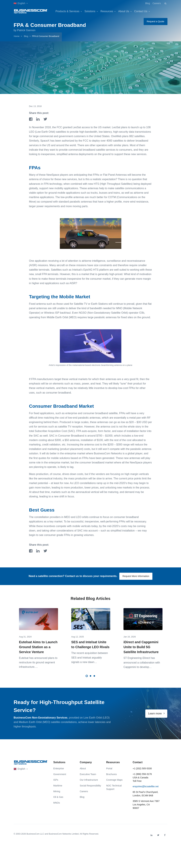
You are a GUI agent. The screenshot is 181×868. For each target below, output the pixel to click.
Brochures (112, 778)
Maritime (58, 790)
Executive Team (88, 778)
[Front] (31, 767)
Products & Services (67, 11)
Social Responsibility (90, 790)
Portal (109, 773)
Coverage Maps (114, 784)
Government (60, 778)
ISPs (56, 784)
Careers (157, 3)
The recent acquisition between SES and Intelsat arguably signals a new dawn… (90, 658)
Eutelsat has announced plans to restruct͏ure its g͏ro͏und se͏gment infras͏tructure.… (38, 663)
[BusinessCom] (31, 11)
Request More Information (136, 576)
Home (17, 36)
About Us (124, 11)
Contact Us (141, 11)
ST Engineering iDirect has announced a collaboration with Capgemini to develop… (142, 663)
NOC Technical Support (114, 791)
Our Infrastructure (89, 784)
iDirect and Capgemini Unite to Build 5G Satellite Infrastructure (141, 647)
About (83, 773)
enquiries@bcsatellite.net (146, 791)
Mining (57, 795)
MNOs (57, 807)
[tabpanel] (39, 636)
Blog (148, 3)
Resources (107, 11)
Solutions (90, 11)
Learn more (156, 717)
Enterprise (59, 773)
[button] (21, 3)
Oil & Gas (58, 801)
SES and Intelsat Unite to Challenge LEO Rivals (90, 645)
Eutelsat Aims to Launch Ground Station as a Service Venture (38, 647)
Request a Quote (156, 21)
